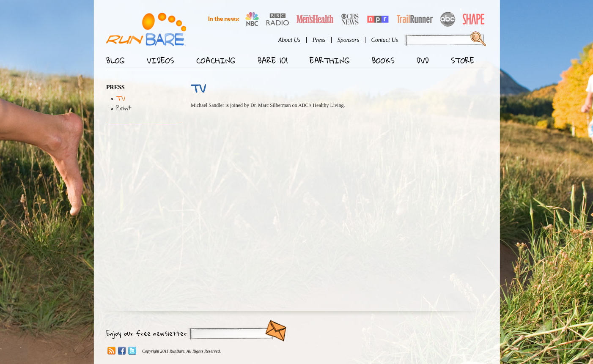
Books (383, 60)
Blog (115, 60)
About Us (290, 40)
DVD (423, 60)
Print (124, 108)
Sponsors (348, 40)
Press (319, 40)
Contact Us (385, 40)
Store (463, 60)
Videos (161, 60)
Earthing (330, 60)
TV (121, 98)
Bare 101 (273, 60)
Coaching (216, 60)
